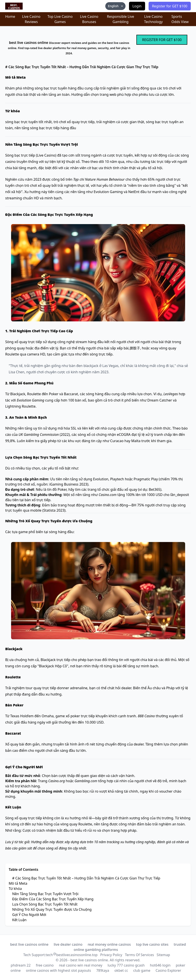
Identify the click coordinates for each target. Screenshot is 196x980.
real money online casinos (109, 944)
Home (10, 17)
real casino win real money (81, 965)
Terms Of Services (139, 955)
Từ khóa (15, 889)
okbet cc (121, 970)
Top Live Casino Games (60, 19)
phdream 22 (21, 965)
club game (142, 970)
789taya (103, 970)
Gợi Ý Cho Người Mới (29, 915)
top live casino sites (152, 944)
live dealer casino (68, 944)
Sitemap (163, 955)
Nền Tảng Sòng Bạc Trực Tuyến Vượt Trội (45, 894)
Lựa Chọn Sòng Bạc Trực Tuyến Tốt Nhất (45, 904)
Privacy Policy (111, 955)
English (116, 6)
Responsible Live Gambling (121, 19)
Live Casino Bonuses (89, 19)
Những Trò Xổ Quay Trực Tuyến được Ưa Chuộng (52, 909)
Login (137, 6)
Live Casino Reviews (31, 19)
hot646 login (160, 965)
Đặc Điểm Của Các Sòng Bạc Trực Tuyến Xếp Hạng (53, 899)
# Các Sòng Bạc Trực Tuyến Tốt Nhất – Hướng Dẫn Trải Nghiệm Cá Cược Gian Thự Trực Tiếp (86, 878)
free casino (45, 965)
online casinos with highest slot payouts (58, 970)
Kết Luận (19, 920)
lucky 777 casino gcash (126, 965)
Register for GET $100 (170, 6)
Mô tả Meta (18, 883)
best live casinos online (29, 944)
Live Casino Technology (153, 19)
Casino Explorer (168, 970)
